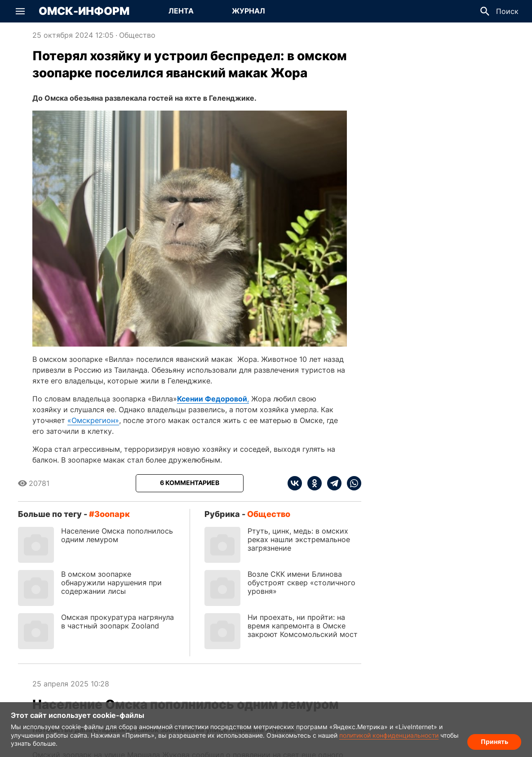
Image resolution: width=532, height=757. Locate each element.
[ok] (312, 483)
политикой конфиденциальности (389, 735)
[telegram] (332, 483)
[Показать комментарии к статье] (190, 483)
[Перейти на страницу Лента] (181, 11)
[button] (20, 11)
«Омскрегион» (93, 420)
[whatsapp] (351, 483)
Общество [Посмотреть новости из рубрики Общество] (137, 35)
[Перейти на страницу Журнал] (248, 11)
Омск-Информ (84, 11)
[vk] (295, 483)
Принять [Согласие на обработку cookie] (494, 741)
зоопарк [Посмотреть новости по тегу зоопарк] (112, 514)
